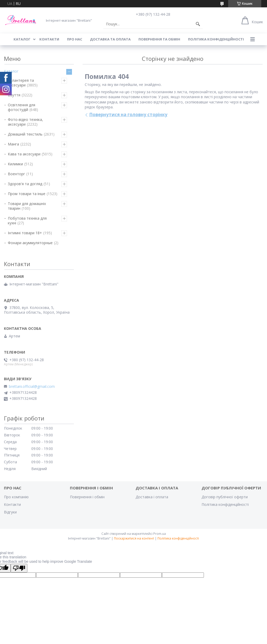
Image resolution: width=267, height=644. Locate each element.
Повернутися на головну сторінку (128, 115)
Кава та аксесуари (24, 154)
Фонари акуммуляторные (30, 243)
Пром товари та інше (27, 194)
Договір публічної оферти (225, 497)
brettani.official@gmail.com (32, 387)
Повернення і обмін (87, 497)
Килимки (15, 164)
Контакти (12, 504)
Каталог (11, 71)
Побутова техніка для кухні (27, 221)
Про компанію (16, 497)
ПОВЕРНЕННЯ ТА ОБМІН (159, 39)
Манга (13, 144)
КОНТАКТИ (49, 39)
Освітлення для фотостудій (22, 107)
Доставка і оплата (152, 497)
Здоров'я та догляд (25, 184)
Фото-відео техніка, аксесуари (25, 122)
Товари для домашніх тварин (27, 206)
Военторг (16, 174)
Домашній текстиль (25, 134)
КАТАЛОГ (22, 39)
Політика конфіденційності (216, 39)
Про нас (75, 39)
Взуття (14, 95)
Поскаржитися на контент (134, 538)
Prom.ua (160, 534)
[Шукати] (198, 24)
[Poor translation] (19, 568)
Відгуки (10, 512)
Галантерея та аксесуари (21, 83)
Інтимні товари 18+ (25, 233)
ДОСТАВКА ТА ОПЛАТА (110, 39)
